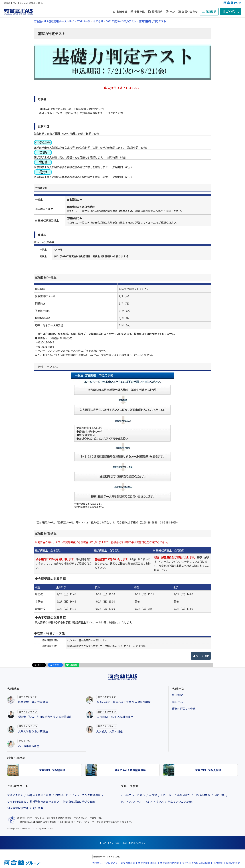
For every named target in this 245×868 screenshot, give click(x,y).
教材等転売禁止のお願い (44, 801)
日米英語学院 (202, 795)
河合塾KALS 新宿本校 (52, 770)
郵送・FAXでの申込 (184, 708)
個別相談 (211, 11)
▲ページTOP (201, 656)
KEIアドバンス (155, 801)
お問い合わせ (190, 11)
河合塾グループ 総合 (133, 795)
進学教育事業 (128, 863)
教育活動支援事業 (148, 863)
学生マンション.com (180, 801)
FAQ (172, 11)
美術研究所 (184, 795)
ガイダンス (233, 11)
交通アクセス (15, 795)
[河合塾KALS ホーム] (18, 11)
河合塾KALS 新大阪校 (208, 770)
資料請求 (157, 11)
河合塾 (153, 795)
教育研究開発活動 (170, 863)
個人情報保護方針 (18, 808)
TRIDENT (167, 795)
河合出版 (220, 795)
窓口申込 (178, 702)
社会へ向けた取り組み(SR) (196, 863)
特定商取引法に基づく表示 (79, 801)
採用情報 (218, 863)
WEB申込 (178, 695)
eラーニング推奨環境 (88, 795)
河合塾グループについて (105, 863)
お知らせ (122, 11)
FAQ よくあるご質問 (39, 795)
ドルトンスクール (131, 801)
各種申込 (140, 11)
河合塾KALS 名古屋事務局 (130, 770)
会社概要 (38, 808)
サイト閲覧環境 (17, 801)
